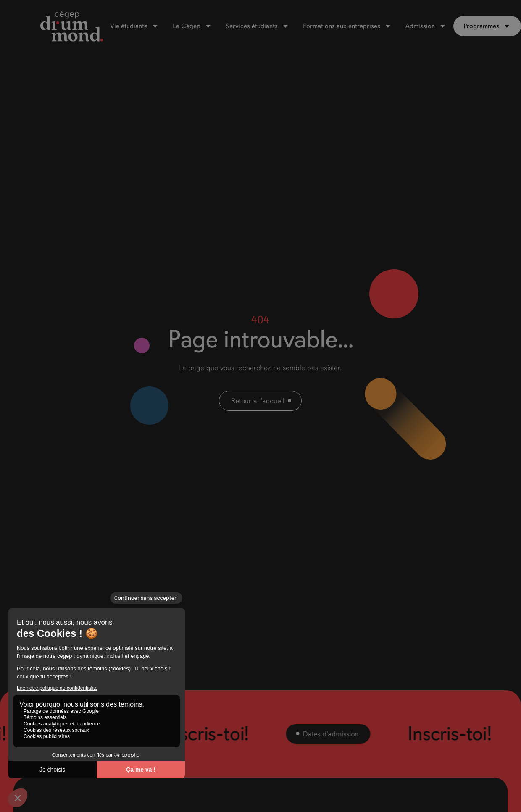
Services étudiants (252, 26)
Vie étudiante (129, 26)
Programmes (481, 26)
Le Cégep (187, 26)
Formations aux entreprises (342, 26)
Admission (420, 26)
